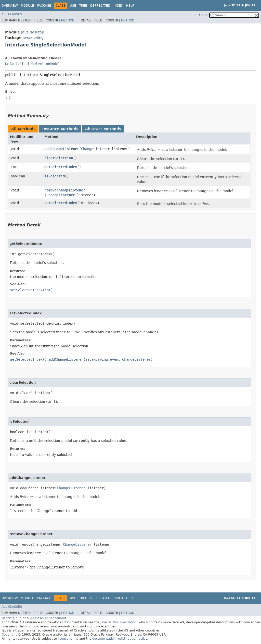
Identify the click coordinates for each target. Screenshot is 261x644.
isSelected (55, 176)
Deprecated (100, 6)
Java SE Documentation (119, 622)
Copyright (9, 635)
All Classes (12, 14)
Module (28, 6)
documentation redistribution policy (120, 639)
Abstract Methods (103, 129)
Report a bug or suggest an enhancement (34, 618)
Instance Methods (60, 129)
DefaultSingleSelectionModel (33, 64)
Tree (83, 6)
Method (68, 20)
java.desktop (33, 32)
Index (118, 6)
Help (130, 6)
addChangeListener (62, 149)
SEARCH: (201, 15)
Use (73, 6)
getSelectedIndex (61, 167)
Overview (10, 6)
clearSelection (59, 158)
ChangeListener (95, 149)
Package (44, 6)
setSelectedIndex (61, 203)
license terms (68, 639)
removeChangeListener (65, 190)
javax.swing (33, 38)
